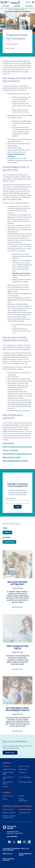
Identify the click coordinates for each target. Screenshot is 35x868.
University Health (8, 443)
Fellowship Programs (25, 810)
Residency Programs (9, 813)
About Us (7, 763)
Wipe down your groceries (21, 273)
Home (10, 10)
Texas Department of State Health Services (17, 454)
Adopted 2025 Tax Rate (8, 778)
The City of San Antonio (10, 450)
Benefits (21, 796)
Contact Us (6, 766)
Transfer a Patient (8, 810)
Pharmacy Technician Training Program (9, 817)
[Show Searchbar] (30, 2)
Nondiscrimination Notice (25, 855)
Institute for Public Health (8, 773)
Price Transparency (25, 777)
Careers (7, 793)
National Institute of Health (11, 457)
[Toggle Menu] (33, 2)
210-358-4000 (12, 836)
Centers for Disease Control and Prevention (17, 447)
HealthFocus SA (19, 10)
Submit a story (10, 753)
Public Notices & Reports (8, 783)
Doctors (6, 6)
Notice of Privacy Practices (8, 860)
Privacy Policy (7, 854)
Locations (29, 6)
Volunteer (6, 787)
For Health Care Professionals (17, 806)
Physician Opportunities (23, 800)
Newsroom (22, 773)
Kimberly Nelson (9, 542)
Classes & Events (24, 766)
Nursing (5, 799)
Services (17, 6)
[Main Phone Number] (27, 2)
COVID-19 (7, 532)
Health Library (23, 769)
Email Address (11, 499)
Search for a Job (8, 796)
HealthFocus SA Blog (9, 769)
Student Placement (25, 813)
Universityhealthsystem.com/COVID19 (15, 461)
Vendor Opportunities (25, 782)
